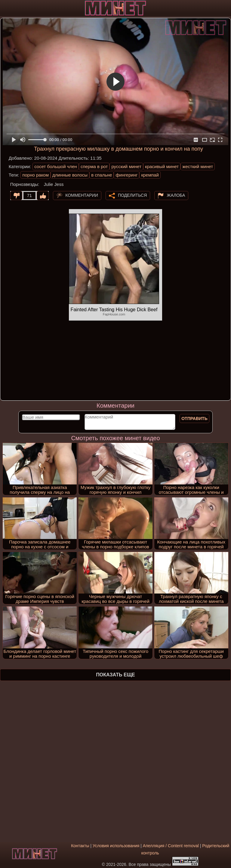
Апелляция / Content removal (171, 846)
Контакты (80, 846)
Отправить (194, 418)
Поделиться (132, 195)
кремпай (150, 175)
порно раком (35, 175)
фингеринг (126, 175)
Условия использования (116, 846)
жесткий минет (198, 166)
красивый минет (162, 166)
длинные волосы (70, 175)
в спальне (102, 175)
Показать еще (115, 675)
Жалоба (176, 195)
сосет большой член (56, 166)
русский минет (126, 166)
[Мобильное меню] (5, 8)
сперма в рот (94, 166)
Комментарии (82, 195)
